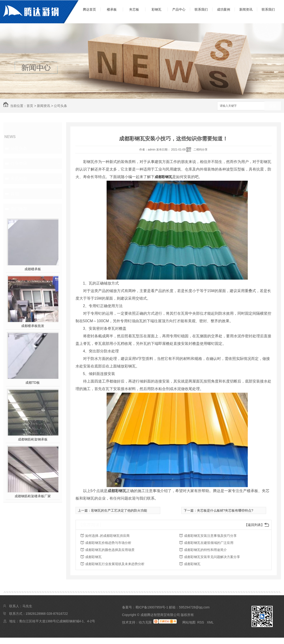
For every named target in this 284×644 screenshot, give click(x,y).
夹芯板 (134, 9)
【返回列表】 (254, 525)
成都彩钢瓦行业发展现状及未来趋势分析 (115, 564)
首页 (30, 106)
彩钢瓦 (156, 9)
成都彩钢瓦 (163, 177)
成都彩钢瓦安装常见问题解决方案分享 (212, 557)
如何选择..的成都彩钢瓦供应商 (108, 536)
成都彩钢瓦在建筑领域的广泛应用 (209, 543)
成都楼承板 (33, 269)
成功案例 (224, 9)
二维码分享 (200, 150)
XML (210, 622)
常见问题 (19, 179)
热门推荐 (19, 209)
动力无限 (145, 622)
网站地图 (189, 622)
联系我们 (201, 9)
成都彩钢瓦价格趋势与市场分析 (108, 543)
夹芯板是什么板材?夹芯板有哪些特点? (225, 510)
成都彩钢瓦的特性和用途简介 (205, 550)
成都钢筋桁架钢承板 (33, 439)
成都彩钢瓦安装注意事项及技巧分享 (210, 536)
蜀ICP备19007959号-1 (152, 607)
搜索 (273, 106)
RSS (201, 622)
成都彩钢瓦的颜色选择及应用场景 (110, 550)
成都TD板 (33, 383)
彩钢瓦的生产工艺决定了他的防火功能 (119, 510)
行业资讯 (19, 163)
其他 (15, 194)
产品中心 (179, 9)
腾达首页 (89, 9)
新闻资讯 (246, 9)
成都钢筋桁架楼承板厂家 (33, 496)
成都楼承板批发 (33, 326)
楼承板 (112, 9)
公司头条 (60, 106)
